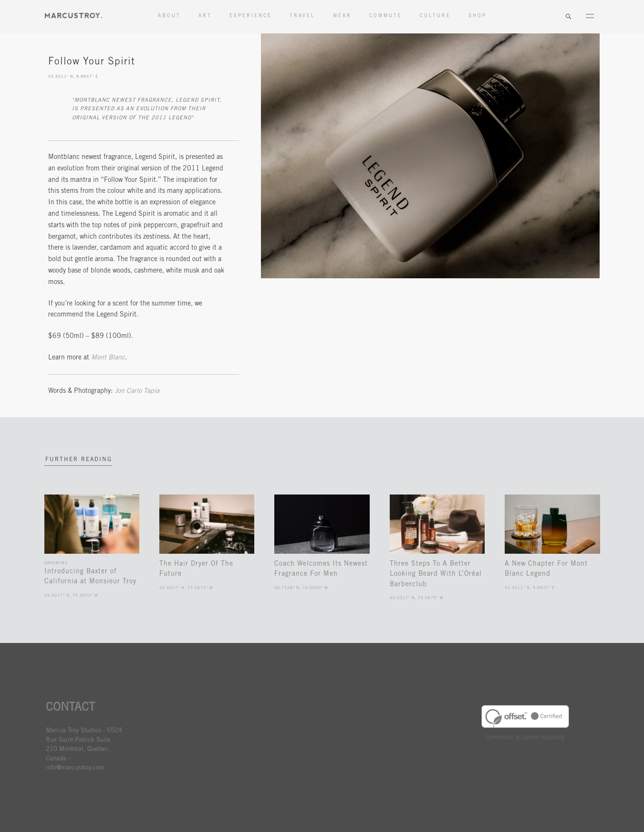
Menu (590, 17)
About (169, 16)
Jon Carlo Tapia (137, 391)
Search (568, 17)
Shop (478, 16)
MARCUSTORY (73, 16)
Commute (386, 16)
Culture (435, 16)
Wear (342, 16)
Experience (251, 16)
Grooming (56, 563)
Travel (302, 16)
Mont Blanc (108, 358)
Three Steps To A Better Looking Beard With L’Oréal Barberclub (436, 574)
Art (205, 16)
